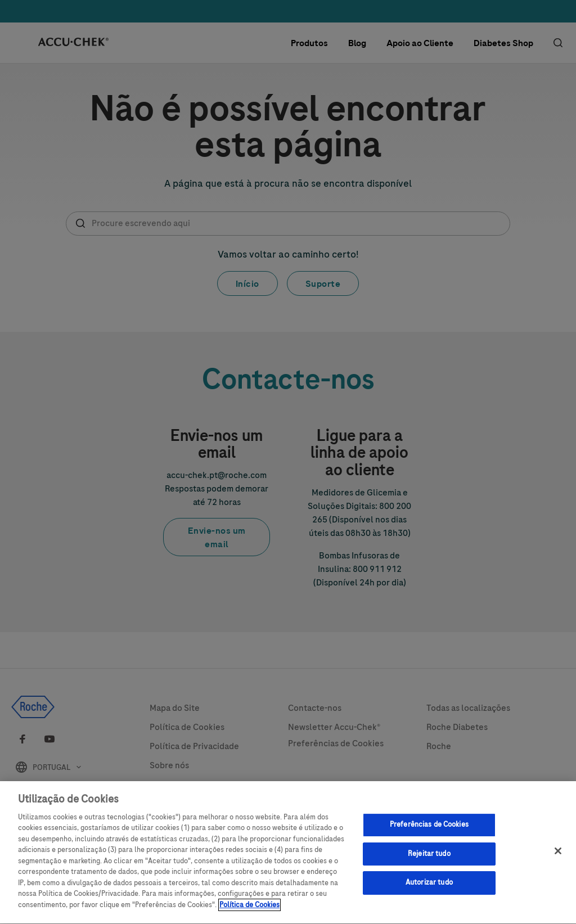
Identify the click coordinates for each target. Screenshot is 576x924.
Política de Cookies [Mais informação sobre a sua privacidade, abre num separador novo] (249, 911)
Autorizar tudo (429, 889)
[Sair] (558, 857)
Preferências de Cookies (429, 831)
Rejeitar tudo (429, 859)
